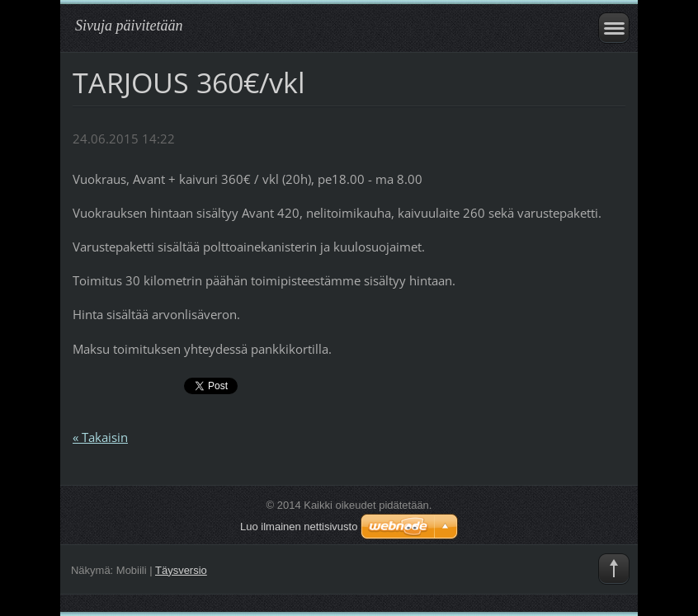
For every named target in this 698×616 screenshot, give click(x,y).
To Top (614, 569)
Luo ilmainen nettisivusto (299, 527)
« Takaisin (100, 437)
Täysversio (181, 570)
